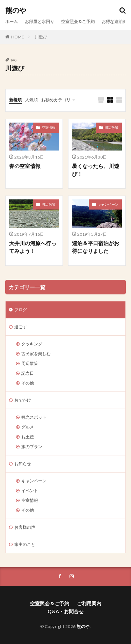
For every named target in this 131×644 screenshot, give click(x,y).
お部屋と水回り (39, 21)
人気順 (31, 100)
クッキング (32, 344)
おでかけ (23, 400)
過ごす (21, 327)
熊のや (16, 10)
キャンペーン (108, 204)
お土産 (28, 437)
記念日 (28, 373)
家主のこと (25, 544)
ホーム (12, 21)
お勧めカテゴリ (56, 100)
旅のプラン (32, 447)
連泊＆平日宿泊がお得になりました (96, 247)
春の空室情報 (25, 166)
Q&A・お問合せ (65, 611)
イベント (30, 491)
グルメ (28, 427)
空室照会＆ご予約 (78, 21)
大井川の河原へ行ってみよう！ (33, 247)
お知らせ (23, 464)
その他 (28, 383)
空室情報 (49, 127)
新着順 (15, 100)
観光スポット (34, 417)
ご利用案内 (89, 603)
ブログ (21, 310)
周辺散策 (111, 127)
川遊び (41, 37)
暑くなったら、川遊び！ (96, 170)
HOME (18, 37)
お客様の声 (25, 527)
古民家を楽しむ (36, 354)
